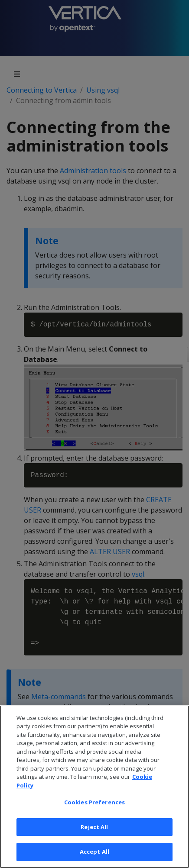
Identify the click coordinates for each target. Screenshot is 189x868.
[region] (94, 787)
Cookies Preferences (94, 802)
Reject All (94, 827)
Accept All (94, 852)
